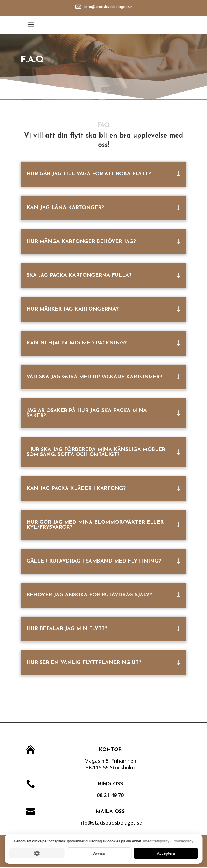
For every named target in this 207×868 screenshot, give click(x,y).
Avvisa (99, 853)
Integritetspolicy (156, 841)
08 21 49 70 (126, 795)
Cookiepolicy (183, 841)
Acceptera (166, 853)
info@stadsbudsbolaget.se (108, 7)
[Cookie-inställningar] (37, 853)
